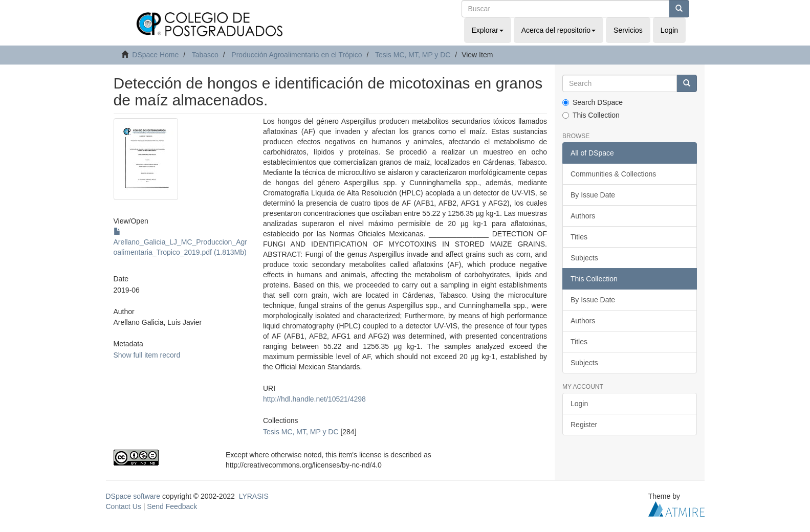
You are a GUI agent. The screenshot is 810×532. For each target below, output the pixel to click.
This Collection (591, 115)
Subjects (584, 258)
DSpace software (133, 496)
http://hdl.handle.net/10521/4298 (314, 399)
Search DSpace (593, 102)
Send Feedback (172, 506)
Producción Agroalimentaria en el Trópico (297, 55)
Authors (583, 216)
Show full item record (147, 355)
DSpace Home (155, 55)
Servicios (628, 30)
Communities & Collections (613, 174)
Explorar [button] (488, 30)
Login (579, 404)
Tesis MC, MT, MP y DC (413, 55)
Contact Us (124, 506)
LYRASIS (254, 496)
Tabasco (205, 55)
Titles (579, 237)
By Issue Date (593, 195)
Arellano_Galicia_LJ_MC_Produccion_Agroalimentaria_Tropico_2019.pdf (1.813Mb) (180, 242)
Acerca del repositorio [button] (559, 30)
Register (584, 425)
